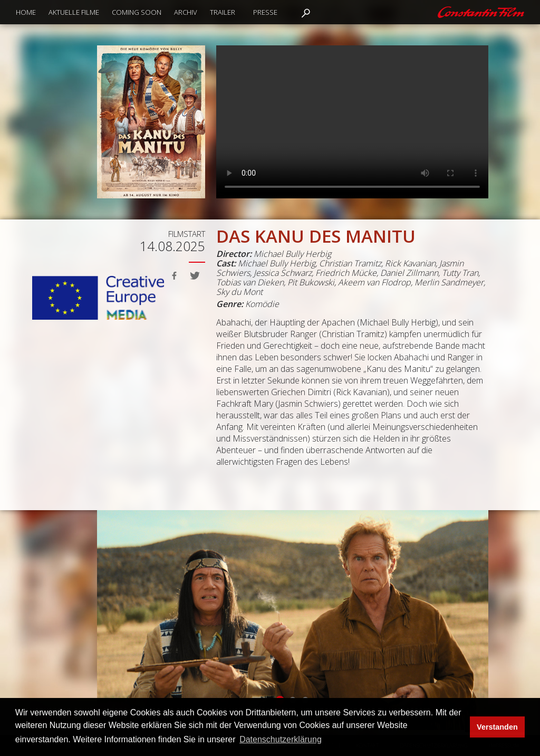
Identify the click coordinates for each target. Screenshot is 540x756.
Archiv (186, 12)
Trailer (223, 12)
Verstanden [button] (497, 727)
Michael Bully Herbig (292, 254)
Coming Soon (137, 12)
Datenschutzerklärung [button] (281, 739)
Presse (265, 12)
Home (26, 12)
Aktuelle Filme (74, 12)
